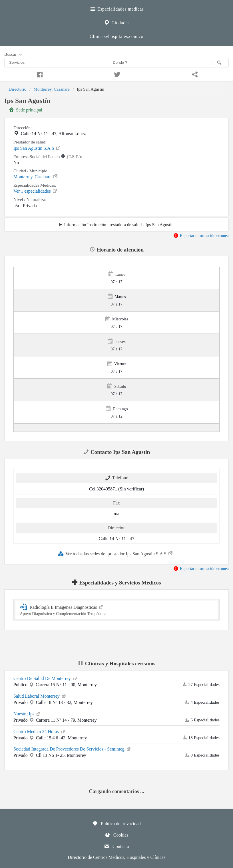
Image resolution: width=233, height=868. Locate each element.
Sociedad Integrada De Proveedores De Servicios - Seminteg (72, 749)
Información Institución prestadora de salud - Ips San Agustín (119, 225)
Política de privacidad (116, 823)
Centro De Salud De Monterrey (46, 678)
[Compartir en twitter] (116, 74)
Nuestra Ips (27, 713)
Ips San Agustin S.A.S (37, 148)
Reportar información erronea (201, 236)
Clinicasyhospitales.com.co (116, 36)
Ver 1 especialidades (36, 191)
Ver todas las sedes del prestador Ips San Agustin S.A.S (116, 553)
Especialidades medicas (117, 8)
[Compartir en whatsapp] (194, 74)
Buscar (14, 55)
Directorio (17, 89)
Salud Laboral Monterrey (40, 696)
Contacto (116, 846)
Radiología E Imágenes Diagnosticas (117, 609)
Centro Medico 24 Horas (40, 731)
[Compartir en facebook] (39, 74)
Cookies (116, 835)
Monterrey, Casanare (51, 89)
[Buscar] (220, 63)
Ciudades (116, 22)
